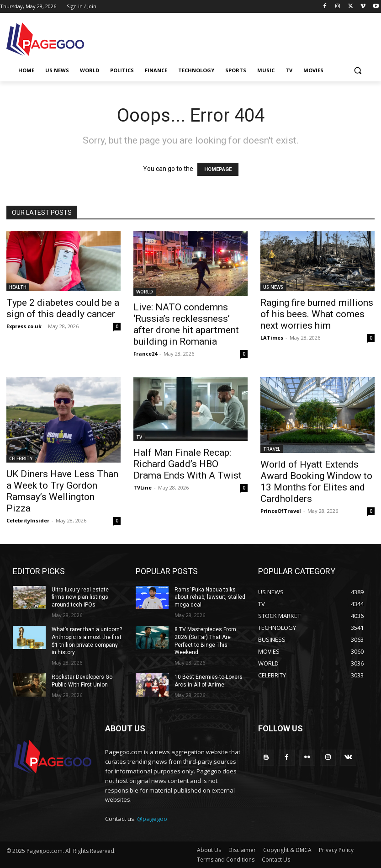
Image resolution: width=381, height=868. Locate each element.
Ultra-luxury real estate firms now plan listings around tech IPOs (80, 597)
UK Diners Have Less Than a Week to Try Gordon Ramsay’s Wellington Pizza (62, 491)
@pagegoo (152, 818)
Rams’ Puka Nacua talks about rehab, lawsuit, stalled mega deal (210, 597)
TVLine (143, 487)
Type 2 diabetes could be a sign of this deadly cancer (63, 308)
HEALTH (18, 287)
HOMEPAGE (218, 169)
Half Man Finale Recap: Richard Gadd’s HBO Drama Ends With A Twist (188, 464)
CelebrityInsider (28, 520)
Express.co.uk (24, 326)
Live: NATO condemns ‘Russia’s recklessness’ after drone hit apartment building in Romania (186, 324)
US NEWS (273, 287)
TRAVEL (272, 449)
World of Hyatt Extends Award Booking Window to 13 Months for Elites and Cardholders (316, 482)
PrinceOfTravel (281, 511)
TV (139, 437)
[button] (357, 71)
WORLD (145, 292)
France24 (145, 354)
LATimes (272, 338)
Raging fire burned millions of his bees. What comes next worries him (317, 314)
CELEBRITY (21, 458)
